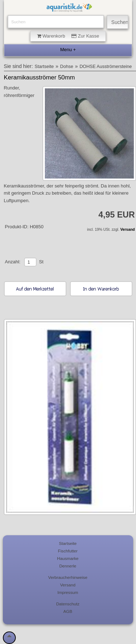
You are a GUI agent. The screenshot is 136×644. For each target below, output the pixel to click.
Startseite (44, 67)
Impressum (68, 592)
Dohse (67, 67)
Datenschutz (68, 604)
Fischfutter (68, 551)
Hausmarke (68, 558)
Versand (127, 230)
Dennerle (68, 566)
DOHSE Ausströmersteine (106, 67)
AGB (68, 611)
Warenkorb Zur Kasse (68, 36)
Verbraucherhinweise (68, 577)
